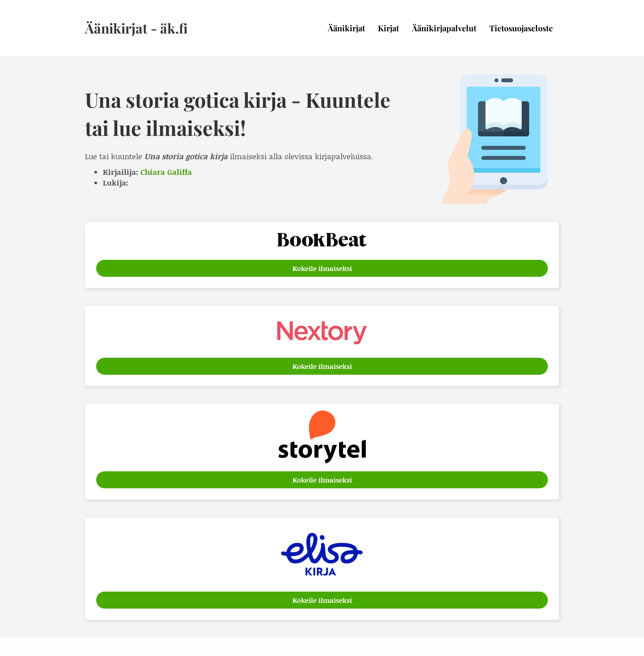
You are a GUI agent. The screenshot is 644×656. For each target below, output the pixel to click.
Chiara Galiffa (166, 172)
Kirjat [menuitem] (388, 28)
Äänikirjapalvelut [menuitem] (444, 28)
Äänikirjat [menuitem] (346, 28)
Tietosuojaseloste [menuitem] (521, 28)
